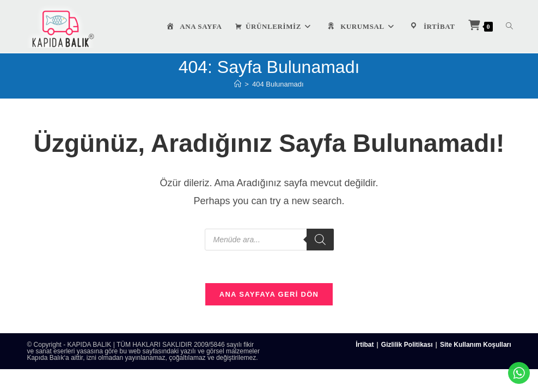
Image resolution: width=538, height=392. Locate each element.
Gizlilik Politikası (407, 345)
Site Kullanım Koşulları (476, 345)
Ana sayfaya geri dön (269, 295)
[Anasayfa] (238, 84)
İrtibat (365, 345)
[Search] (320, 240)
